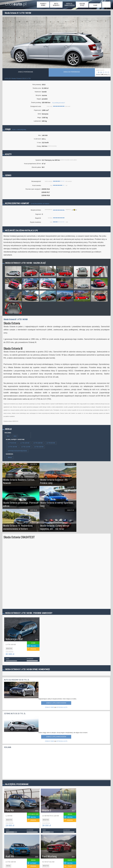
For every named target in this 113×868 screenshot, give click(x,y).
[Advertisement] (21, 763)
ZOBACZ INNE (49, 707)
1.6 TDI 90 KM (51, 443)
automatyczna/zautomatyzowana (17, 451)
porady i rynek (43, 5)
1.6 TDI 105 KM (12, 447)
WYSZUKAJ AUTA (62, 707)
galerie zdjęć (82, 5)
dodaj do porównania (72, 72)
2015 (15, 436)
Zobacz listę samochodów (56, 703)
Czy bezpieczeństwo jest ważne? (40, 204)
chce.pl (16, 3)
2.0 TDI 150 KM (39, 447)
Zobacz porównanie (26, 72)
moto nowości (56, 5)
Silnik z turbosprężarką (19, 130)
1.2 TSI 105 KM (25, 443)
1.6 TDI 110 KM (26, 447)
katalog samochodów (70, 5)
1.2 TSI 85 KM (12, 443)
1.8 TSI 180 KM (38, 443)
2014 (8, 436)
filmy (95, 5)
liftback (10, 457)
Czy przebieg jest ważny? (58, 103)
